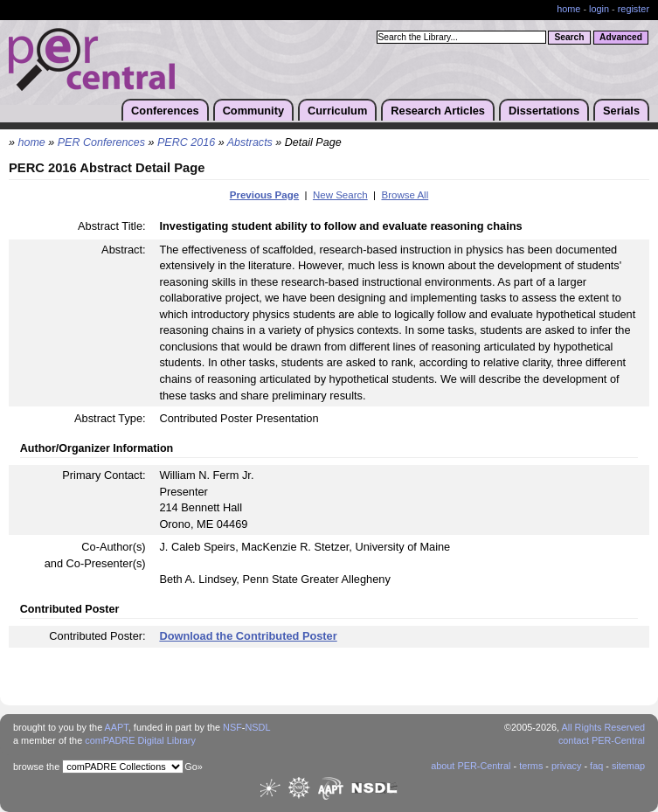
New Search (340, 195)
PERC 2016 (186, 142)
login (599, 9)
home (568, 9)
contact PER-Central (602, 740)
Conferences (165, 111)
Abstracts (250, 142)
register (634, 9)
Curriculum (337, 111)
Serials (621, 111)
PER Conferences (101, 142)
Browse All (405, 195)
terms (531, 766)
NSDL (257, 727)
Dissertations (544, 111)
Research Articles (438, 111)
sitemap (628, 766)
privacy (566, 766)
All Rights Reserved (604, 727)
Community (253, 111)
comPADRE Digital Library (140, 740)
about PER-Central (471, 766)
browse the (36, 767)
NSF (232, 727)
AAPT (117, 727)
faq (596, 766)
